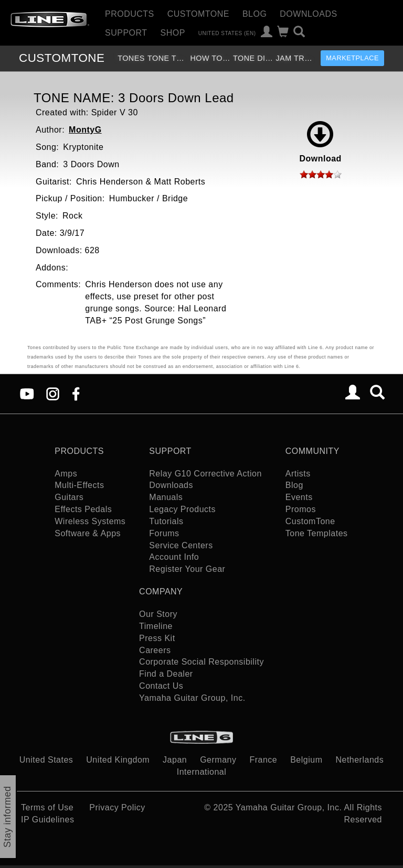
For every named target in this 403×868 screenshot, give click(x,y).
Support (126, 33)
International (202, 772)
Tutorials (166, 521)
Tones (131, 58)
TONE (62, 58)
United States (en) (227, 33)
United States (46, 760)
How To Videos (210, 58)
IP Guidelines (47, 820)
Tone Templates (168, 58)
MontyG (85, 130)
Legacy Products (182, 509)
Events (299, 497)
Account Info (174, 557)
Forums (164, 533)
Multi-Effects (79, 485)
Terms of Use (47, 807)
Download (320, 142)
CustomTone (198, 14)
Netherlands (359, 760)
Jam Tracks (296, 58)
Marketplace (352, 58)
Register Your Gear (187, 569)
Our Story (158, 614)
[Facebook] (76, 393)
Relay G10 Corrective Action (205, 474)
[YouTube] (27, 393)
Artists (298, 474)
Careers (155, 650)
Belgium (306, 760)
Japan (175, 760)
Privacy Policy (117, 807)
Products (130, 14)
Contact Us (161, 686)
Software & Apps (88, 533)
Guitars (69, 497)
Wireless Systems (90, 521)
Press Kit (157, 638)
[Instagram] (53, 393)
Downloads (308, 14)
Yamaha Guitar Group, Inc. (192, 698)
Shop (173, 33)
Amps (66, 474)
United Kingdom (118, 760)
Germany (218, 760)
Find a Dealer (166, 674)
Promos (301, 509)
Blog (254, 14)
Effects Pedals (83, 509)
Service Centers (181, 545)
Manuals (166, 497)
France (263, 760)
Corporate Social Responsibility (201, 662)
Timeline (156, 626)
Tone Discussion (253, 58)
